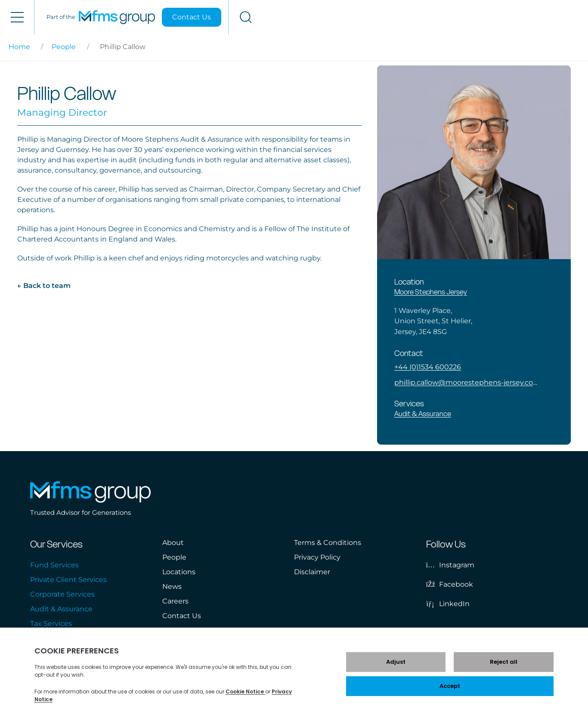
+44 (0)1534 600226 (428, 367)
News (172, 586)
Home (19, 47)
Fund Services (54, 565)
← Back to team (44, 286)
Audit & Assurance (423, 414)
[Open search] (571, 17)
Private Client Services (68, 580)
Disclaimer (312, 572)
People (64, 47)
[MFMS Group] (442, 17)
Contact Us (517, 17)
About (173, 543)
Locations (179, 572)
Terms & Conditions (328, 543)
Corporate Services (62, 594)
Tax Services (51, 624)
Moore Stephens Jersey (431, 292)
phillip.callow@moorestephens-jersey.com (466, 382)
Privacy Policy (317, 557)
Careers (175, 601)
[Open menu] (17, 17)
